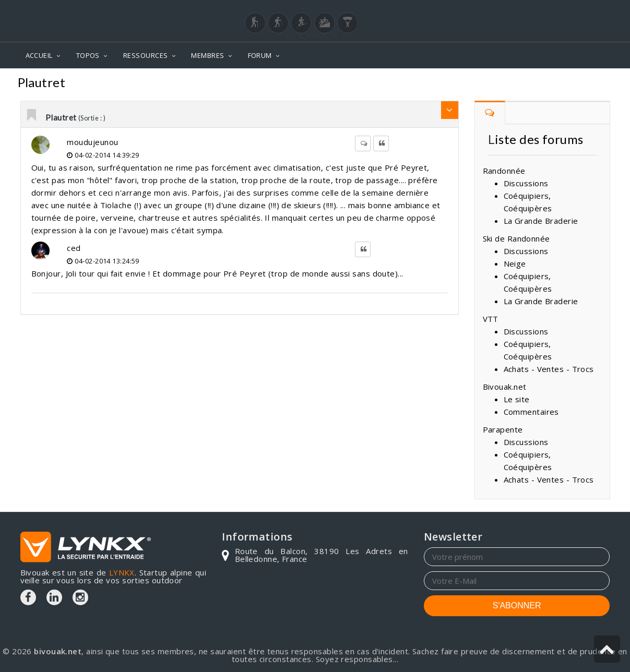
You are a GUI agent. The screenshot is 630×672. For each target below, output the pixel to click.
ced (74, 248)
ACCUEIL (39, 55)
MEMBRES (207, 55)
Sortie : (593, 84)
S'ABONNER (517, 605)
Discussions (526, 183)
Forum (475, 84)
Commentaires (534, 84)
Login (558, 10)
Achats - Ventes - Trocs (549, 369)
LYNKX (122, 572)
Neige (515, 263)
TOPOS (88, 55)
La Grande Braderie (541, 221)
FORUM (260, 55)
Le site (517, 399)
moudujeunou (92, 142)
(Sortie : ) (92, 118)
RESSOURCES (146, 55)
